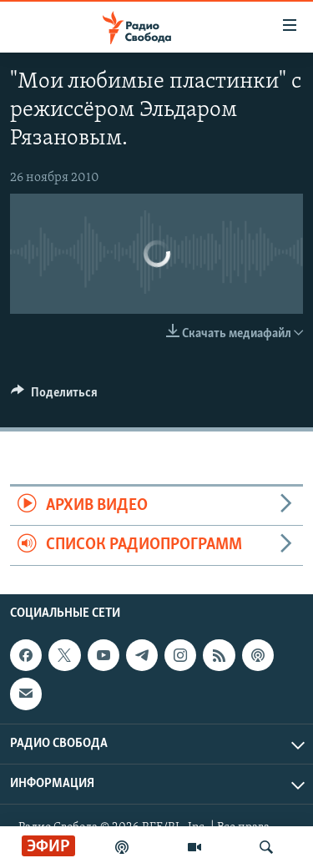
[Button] (54, 396)
